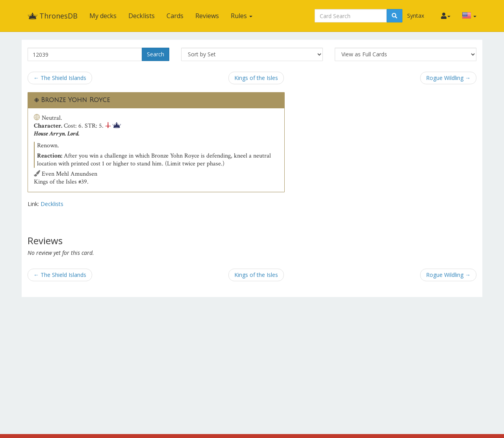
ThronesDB (53, 16)
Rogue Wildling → (448, 78)
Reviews (207, 16)
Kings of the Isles (256, 78)
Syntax (416, 16)
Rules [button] (242, 16)
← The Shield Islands (60, 78)
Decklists (142, 16)
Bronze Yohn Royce (75, 100)
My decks (103, 16)
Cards (175, 16)
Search (156, 54)
